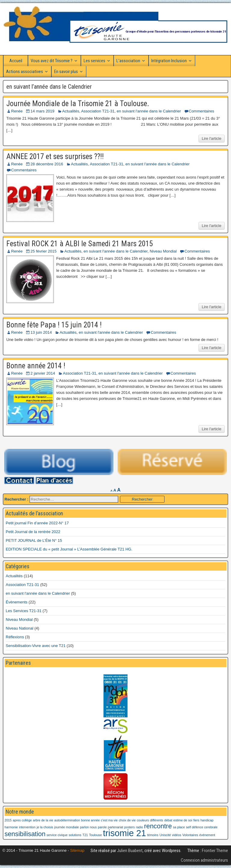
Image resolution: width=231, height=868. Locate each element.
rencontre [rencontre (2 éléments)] (158, 826)
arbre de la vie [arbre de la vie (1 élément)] (43, 820)
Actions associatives (25, 72)
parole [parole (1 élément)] (102, 827)
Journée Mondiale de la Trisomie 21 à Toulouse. (78, 104)
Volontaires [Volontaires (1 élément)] (190, 835)
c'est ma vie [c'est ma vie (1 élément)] (109, 820)
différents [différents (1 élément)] (157, 820)
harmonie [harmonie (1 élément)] (11, 827)
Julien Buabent (130, 851)
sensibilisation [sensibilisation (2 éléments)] (25, 834)
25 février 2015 (43, 251)
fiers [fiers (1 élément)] (196, 820)
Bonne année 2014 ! (36, 366)
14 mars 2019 (42, 111)
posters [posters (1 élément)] (129, 827)
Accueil (16, 61)
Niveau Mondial (163, 251)
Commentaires (202, 111)
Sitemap (77, 850)
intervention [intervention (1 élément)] (27, 827)
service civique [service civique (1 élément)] (57, 835)
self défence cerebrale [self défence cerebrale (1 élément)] (202, 827)
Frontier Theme (215, 851)
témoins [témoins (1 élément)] (153, 835)
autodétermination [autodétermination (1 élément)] (67, 820)
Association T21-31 (98, 111)
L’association (128, 61)
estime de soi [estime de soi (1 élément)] (183, 820)
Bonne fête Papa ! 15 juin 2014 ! (54, 325)
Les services (94, 61)
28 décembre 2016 (47, 164)
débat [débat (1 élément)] (168, 820)
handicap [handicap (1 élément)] (207, 820)
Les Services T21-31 (24, 611)
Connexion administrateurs (204, 860)
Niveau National (20, 628)
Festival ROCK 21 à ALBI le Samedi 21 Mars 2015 (80, 244)
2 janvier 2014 (43, 373)
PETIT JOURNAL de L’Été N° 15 (34, 540)
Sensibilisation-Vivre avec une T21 (36, 646)
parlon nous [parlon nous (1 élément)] (88, 827)
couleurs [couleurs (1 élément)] (143, 820)
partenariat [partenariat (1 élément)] (115, 827)
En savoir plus (66, 72)
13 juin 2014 (41, 332)
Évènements (17, 602)
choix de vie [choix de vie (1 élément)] (127, 820)
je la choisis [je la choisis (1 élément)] (45, 827)
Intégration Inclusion (169, 61)
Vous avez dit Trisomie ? (52, 61)
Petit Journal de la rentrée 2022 (33, 532)
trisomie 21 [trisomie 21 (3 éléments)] (124, 833)
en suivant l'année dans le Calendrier (149, 111)
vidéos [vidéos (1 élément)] (177, 835)
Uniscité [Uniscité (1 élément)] (165, 835)
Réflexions (15, 637)
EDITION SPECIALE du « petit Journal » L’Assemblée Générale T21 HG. (69, 549)
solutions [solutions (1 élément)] (75, 835)
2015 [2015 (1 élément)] (8, 820)
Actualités (71, 111)
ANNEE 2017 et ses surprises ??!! (55, 156)
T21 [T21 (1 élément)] (85, 835)
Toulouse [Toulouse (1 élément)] (95, 835)
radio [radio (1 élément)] (140, 827)
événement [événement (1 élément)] (207, 835)
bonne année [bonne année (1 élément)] (90, 820)
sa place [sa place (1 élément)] (179, 827)
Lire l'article (212, 138)
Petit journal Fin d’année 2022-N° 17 (37, 523)
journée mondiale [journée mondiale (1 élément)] (67, 827)
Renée (17, 111)
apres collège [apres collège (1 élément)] (22, 820)
